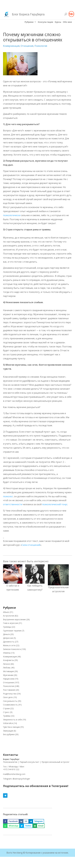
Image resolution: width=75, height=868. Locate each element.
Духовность (9, 642)
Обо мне (67, 22)
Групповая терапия (12, 631)
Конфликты (8, 660)
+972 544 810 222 (11, 769)
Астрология (9, 616)
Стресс (6, 712)
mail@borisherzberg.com (14, 774)
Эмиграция (8, 731)
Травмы (7, 716)
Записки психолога (12, 649)
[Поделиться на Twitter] (26, 826)
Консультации (46, 22)
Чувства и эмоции (11, 727)
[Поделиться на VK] (24, 821)
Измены (7, 653)
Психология (41, 46)
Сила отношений (31, 545)
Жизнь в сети (9, 645)
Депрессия (8, 638)
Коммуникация (11, 46)
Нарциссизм (9, 679)
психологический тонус (55, 504)
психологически (12, 215)
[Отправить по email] (39, 826)
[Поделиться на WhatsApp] (11, 826)
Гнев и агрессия (11, 623)
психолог (8, 496)
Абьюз (6, 612)
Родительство (10, 694)
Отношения (27, 46)
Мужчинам (8, 675)
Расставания (9, 690)
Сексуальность (10, 701)
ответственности (13, 504)
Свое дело (8, 697)
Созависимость (10, 705)
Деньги (6, 634)
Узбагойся (8, 723)
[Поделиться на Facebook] (11, 821)
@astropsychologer (21, 779)
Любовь (7, 668)
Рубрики (29, 22)
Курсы (58, 22)
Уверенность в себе (13, 720)
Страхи (6, 708)
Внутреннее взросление (14, 619)
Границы (7, 627)
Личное (7, 664)
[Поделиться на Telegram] (36, 821)
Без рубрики (9, 734)
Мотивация (8, 671)
